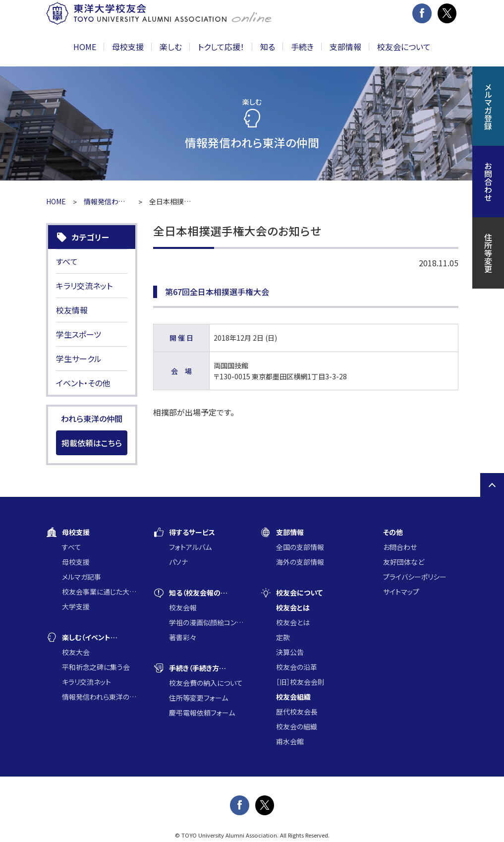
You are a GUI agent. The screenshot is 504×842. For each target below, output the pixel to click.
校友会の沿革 (297, 667)
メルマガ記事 (82, 577)
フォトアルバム (190, 547)
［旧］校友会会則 (300, 682)
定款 (283, 637)
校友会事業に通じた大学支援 (100, 592)
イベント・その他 (83, 383)
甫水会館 (290, 741)
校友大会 (76, 652)
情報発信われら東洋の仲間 (108, 201)
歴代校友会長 (297, 712)
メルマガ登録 (488, 106)
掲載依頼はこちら (92, 443)
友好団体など (404, 562)
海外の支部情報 (300, 562)
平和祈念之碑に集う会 (96, 667)
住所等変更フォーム (198, 698)
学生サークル (79, 359)
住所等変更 (488, 253)
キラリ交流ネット (84, 286)
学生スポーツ (79, 334)
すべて (67, 261)
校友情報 (72, 310)
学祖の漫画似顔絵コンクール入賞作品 (207, 622)
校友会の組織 (297, 726)
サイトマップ (401, 592)
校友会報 (183, 607)
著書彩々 (183, 637)
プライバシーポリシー (415, 577)
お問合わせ (400, 547)
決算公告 (290, 652)
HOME (85, 47)
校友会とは (293, 622)
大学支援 (76, 606)
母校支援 (76, 562)
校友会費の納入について (206, 683)
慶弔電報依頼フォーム (202, 713)
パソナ (178, 562)
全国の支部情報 (300, 547)
